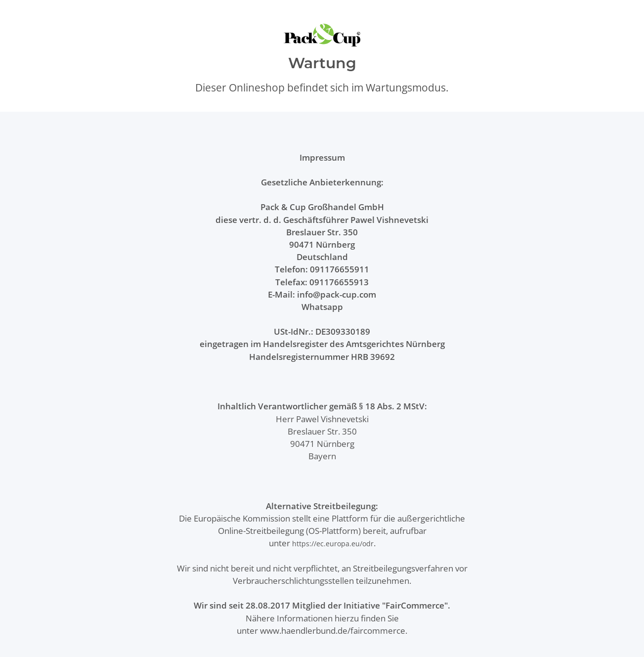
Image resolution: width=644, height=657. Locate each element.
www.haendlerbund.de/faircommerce (333, 631)
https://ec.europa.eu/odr (333, 544)
